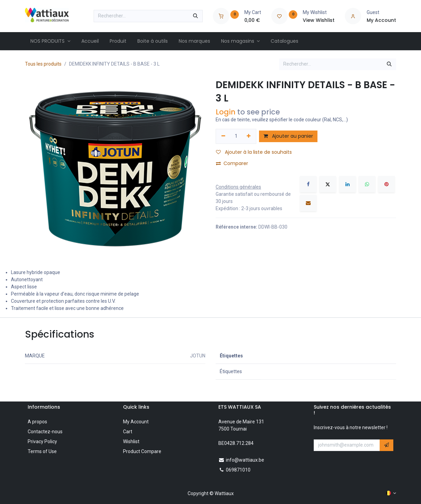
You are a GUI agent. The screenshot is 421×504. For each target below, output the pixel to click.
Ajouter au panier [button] (288, 136)
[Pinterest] (386, 184)
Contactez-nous (45, 432)
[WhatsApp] (367, 184)
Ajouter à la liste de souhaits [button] (254, 152)
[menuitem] (50, 41)
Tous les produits (43, 64)
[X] (328, 184)
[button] (386, 445)
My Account (136, 422)
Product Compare (142, 451)
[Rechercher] (195, 16)
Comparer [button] (232, 163)
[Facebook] (308, 184)
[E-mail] (308, 203)
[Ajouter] (249, 136)
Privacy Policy (42, 441)
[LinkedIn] (348, 184)
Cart (128, 432)
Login (226, 112)
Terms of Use (42, 451)
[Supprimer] (223, 136)
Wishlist (131, 441)
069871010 (238, 470)
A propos (37, 422)
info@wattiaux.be (245, 460)
